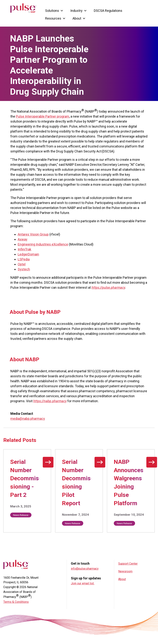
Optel (22, 264)
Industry (79, 10)
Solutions (54, 10)
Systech (24, 269)
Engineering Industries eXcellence (43, 244)
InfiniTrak (25, 249)
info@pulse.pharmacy (85, 569)
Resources (55, 18)
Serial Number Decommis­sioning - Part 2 (26, 478)
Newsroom (125, 571)
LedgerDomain (28, 254)
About (79, 18)
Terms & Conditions (16, 602)
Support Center (128, 564)
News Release (21, 515)
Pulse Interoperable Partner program (43, 116)
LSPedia (24, 259)
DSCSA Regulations (108, 10)
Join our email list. (83, 583)
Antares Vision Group (33, 234)
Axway (23, 239)
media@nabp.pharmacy (28, 419)
